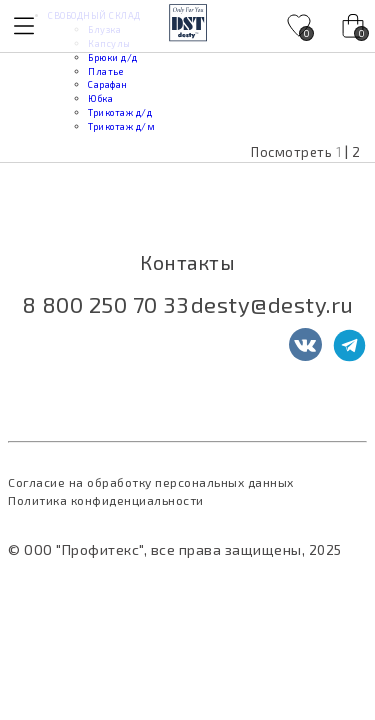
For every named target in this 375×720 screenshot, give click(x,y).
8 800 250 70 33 (105, 304)
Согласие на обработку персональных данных (151, 482)
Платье (105, 71)
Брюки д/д (113, 57)
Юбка (100, 98)
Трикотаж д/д (120, 112)
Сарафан (108, 84)
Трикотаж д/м (121, 126)
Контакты (187, 262)
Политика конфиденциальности (106, 500)
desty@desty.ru (272, 304)
